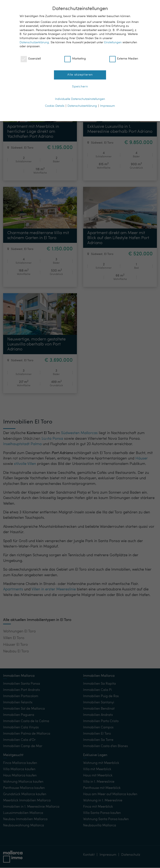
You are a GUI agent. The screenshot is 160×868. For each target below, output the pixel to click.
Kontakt (18, 400)
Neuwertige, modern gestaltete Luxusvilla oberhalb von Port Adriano (36, 344)
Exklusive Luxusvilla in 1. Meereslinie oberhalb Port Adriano (120, 129)
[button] (141, 74)
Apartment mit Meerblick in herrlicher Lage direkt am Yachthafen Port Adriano (33, 132)
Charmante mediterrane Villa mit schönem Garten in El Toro (38, 236)
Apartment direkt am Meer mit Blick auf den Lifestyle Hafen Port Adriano (118, 238)
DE (130, 6)
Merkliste (38, 400)
